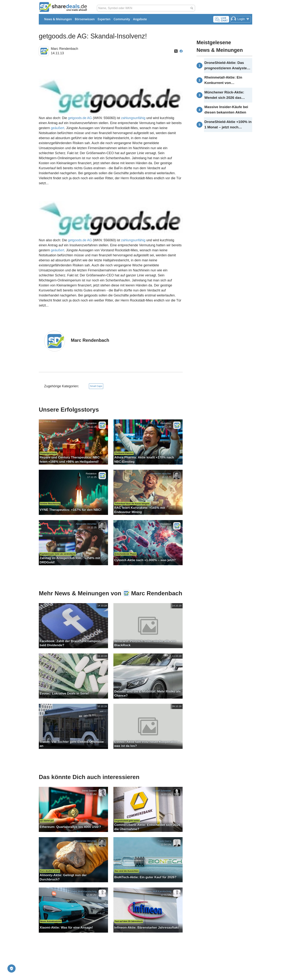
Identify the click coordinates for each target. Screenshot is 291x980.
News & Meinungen (58, 19)
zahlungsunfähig (133, 118)
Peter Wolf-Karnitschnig (84, 891)
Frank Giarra (165, 841)
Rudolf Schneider (162, 791)
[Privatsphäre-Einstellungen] (12, 968)
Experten (104, 19)
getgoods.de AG (80, 118)
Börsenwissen (85, 19)
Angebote (140, 19)
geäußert (58, 128)
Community (122, 19)
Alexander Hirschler (161, 474)
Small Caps (96, 386)
